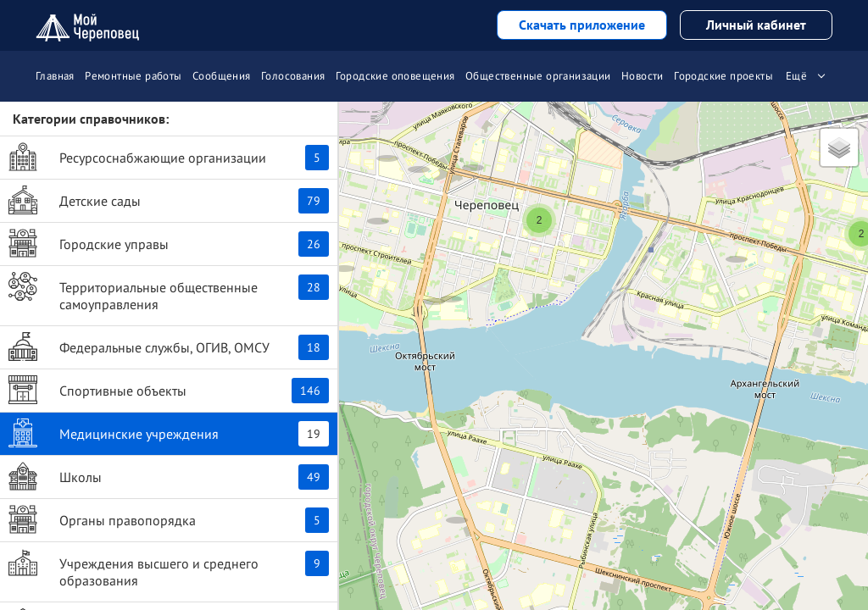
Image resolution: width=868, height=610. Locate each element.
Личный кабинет (756, 25)
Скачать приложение (582, 25)
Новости (643, 76)
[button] (419, 152)
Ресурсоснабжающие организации (169, 157)
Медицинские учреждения (169, 433)
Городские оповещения (395, 76)
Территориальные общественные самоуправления (169, 292)
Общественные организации (538, 76)
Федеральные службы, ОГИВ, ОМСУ (169, 347)
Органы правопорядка (169, 519)
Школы (169, 476)
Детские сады (169, 200)
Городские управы (169, 243)
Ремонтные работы (133, 76)
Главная (55, 76)
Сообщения (222, 76)
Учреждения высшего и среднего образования (169, 568)
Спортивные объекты (169, 390)
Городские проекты (723, 76)
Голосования (293, 76)
